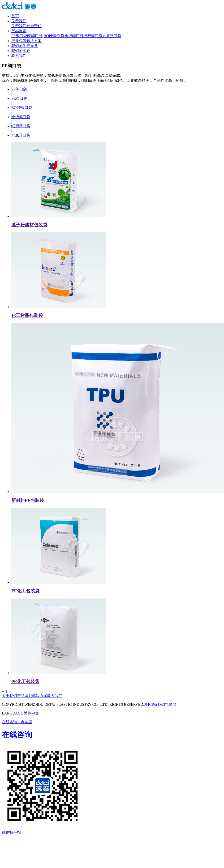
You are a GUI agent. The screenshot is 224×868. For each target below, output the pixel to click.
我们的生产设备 (25, 46)
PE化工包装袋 (25, 591)
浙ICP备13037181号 (160, 704)
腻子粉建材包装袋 (29, 225)
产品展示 (19, 31)
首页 (15, 16)
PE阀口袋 (35, 36)
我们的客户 (21, 51)
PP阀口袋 (19, 36)
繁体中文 (31, 713)
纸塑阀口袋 (93, 36)
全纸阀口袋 (74, 36)
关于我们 (19, 21)
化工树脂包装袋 (27, 315)
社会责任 (34, 26)
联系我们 (19, 56)
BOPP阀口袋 (54, 36)
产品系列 (25, 696)
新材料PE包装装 (28, 500)
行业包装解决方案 (26, 41)
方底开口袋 (112, 36)
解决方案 (40, 696)
